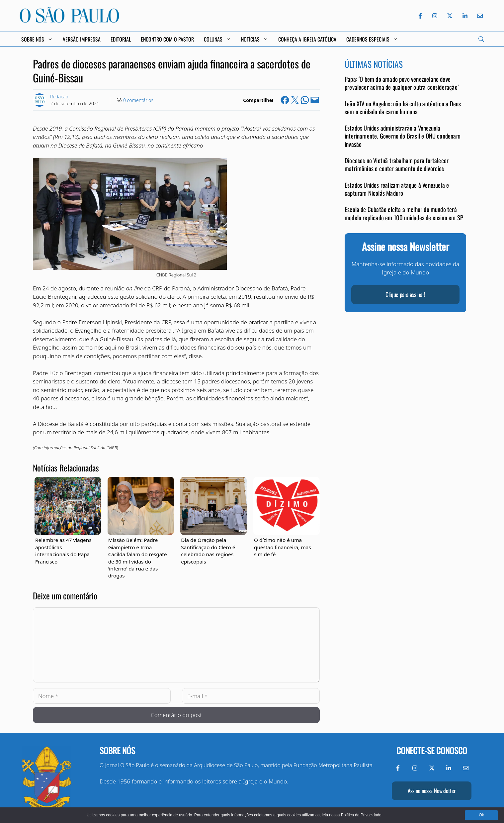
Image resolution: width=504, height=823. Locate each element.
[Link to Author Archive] (40, 100)
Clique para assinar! (405, 294)
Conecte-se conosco (432, 750)
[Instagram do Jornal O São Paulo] (435, 16)
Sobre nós (117, 750)
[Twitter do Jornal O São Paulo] (450, 16)
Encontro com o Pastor (167, 39)
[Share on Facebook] (285, 100)
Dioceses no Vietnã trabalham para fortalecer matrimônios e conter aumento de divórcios (397, 164)
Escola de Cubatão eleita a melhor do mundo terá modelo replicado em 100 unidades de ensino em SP (404, 213)
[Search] (481, 39)
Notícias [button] (255, 39)
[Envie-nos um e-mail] (479, 16)
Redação (59, 97)
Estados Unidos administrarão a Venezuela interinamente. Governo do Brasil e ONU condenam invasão (403, 136)
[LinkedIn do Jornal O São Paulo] (465, 16)
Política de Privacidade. (362, 815)
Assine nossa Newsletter (432, 791)
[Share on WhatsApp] (305, 100)
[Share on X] (295, 100)
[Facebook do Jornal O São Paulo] (420, 16)
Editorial (121, 39)
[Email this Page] (315, 100)
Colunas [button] (217, 39)
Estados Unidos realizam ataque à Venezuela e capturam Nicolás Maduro (397, 189)
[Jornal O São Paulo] (69, 21)
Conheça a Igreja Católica (307, 39)
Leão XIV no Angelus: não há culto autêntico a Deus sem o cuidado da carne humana (403, 107)
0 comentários (138, 100)
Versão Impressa (82, 39)
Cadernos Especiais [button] (372, 39)
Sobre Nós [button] (37, 39)
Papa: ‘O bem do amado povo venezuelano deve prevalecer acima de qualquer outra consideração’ (402, 83)
